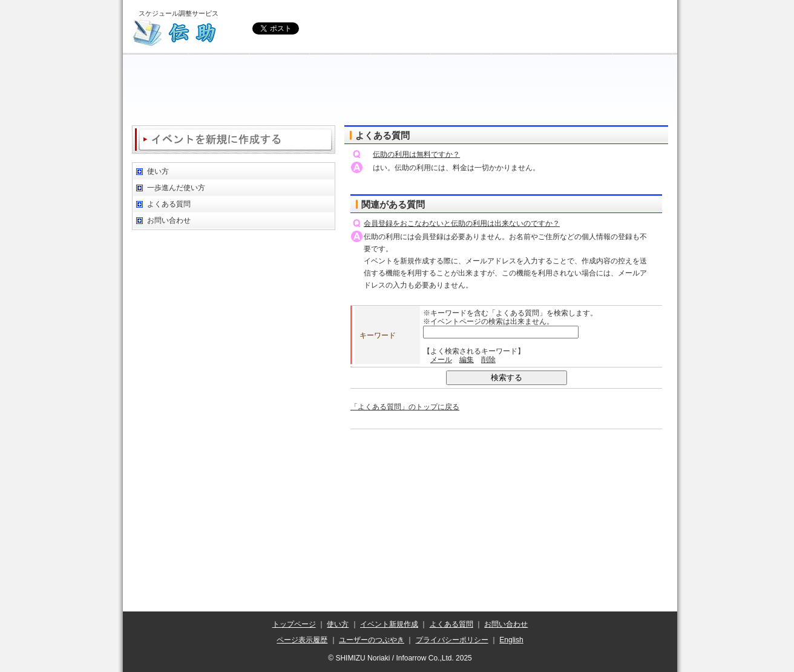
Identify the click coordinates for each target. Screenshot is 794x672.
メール (441, 360)
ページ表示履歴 (302, 640)
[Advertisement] (400, 91)
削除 (488, 360)
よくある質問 (169, 204)
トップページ (294, 624)
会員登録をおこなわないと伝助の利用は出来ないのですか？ (462, 223)
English (511, 640)
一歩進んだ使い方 (176, 188)
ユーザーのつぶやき (372, 640)
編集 (467, 360)
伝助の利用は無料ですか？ (416, 154)
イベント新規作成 (389, 624)
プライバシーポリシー (452, 640)
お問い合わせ (169, 220)
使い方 (158, 171)
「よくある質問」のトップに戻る (405, 407)
